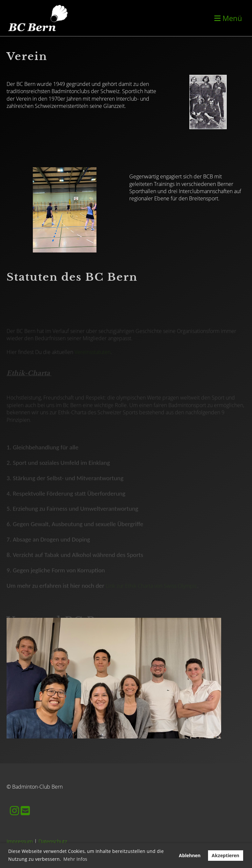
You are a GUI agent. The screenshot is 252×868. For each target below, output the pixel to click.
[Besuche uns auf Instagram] (14, 810)
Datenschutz (53, 841)
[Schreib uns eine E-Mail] (25, 810)
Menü (228, 18)
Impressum (20, 841)
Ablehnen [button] (190, 855)
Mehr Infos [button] (75, 859)
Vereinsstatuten (93, 358)
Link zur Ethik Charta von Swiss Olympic (151, 592)
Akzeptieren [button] (225, 855)
